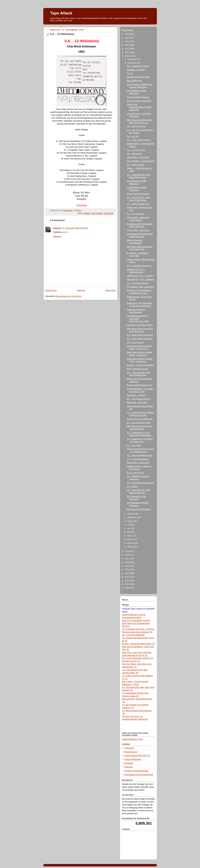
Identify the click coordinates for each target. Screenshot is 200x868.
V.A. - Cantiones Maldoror (138, 459)
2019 (127, 551)
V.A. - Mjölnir (132, 487)
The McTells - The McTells (138, 157)
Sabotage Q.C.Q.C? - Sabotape (140, 279)
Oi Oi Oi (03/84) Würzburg (138, 97)
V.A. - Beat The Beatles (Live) (139, 455)
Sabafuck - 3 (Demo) (136, 70)
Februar (131, 543)
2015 (127, 566)
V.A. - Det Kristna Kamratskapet (140, 483)
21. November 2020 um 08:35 (75, 228)
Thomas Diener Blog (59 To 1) (137, 756)
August (131, 521)
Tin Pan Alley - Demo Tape (138, 230)
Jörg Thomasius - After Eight (139, 101)
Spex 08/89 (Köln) (135, 81)
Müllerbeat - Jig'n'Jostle (137, 403)
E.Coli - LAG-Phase (135, 473)
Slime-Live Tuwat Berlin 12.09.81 (136, 621)
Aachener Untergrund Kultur (137, 771)
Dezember (132, 59)
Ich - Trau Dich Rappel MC (133, 635)
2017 (127, 559)
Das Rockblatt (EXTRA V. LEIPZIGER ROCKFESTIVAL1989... (138, 319)
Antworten (57, 236)
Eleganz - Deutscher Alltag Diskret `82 (138, 644)
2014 (127, 570)
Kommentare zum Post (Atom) (69, 296)
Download (82, 205)
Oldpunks (129, 767)
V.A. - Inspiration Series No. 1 (139, 266)
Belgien (87, 213)
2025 (127, 38)
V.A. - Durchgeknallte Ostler (139, 423)
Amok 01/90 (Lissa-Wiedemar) (140, 419)
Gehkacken (129, 748)
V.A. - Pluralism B (134, 154)
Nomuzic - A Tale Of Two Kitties (140, 365)
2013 (127, 573)
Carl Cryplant (97, 213)
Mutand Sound (131, 752)
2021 (127, 52)
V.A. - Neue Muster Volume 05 (140, 339)
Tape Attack (61, 13)
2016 (127, 562)
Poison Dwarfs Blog (133, 759)
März (130, 539)
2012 (127, 577)
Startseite (81, 290)
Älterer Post (111, 290)
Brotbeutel (129, 763)
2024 (127, 42)
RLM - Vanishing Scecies (138, 369)
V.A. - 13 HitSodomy (135, 214)
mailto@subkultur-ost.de (132, 739)
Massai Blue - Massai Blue (138, 463)
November (132, 63)
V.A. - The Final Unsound (138, 283)
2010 (127, 584)
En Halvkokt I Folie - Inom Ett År (141, 287)
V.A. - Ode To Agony (135, 342)
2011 (127, 581)
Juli (129, 525)
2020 (127, 56)
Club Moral (109, 213)
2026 (127, 34)
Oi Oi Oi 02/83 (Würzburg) (138, 194)
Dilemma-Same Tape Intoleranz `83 (137, 632)
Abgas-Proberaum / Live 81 (134, 615)
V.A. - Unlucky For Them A (138, 66)
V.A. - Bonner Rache (136, 165)
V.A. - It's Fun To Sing (136, 150)
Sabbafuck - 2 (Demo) (136, 395)
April (129, 536)
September (132, 517)
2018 (127, 555)
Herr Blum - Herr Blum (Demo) (140, 325)
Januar (130, 547)
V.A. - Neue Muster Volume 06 (140, 335)
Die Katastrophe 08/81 (132, 618)
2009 (127, 588)
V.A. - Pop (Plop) (134, 445)
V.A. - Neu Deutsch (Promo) (139, 399)
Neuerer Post (51, 290)
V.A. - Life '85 (132, 136)
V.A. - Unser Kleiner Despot (139, 140)
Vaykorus (57, 228)
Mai (129, 532)
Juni (129, 529)
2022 (127, 49)
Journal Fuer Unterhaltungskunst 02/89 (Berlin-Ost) (139, 107)
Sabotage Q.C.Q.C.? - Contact (140, 276)
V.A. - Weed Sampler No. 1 (138, 204)
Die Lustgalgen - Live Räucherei (141, 161)
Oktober (131, 514)
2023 (127, 45)
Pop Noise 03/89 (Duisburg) (139, 509)
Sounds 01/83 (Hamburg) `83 (139, 385)
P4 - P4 (130, 74)
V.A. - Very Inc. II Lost (136, 126)
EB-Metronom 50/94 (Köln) (138, 77)
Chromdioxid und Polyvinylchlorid (139, 775)
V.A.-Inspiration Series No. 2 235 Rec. (138, 629)
